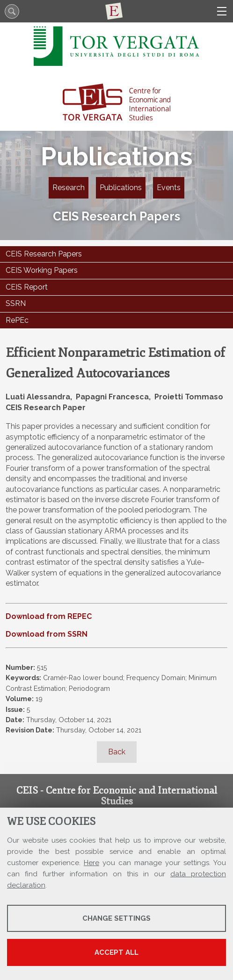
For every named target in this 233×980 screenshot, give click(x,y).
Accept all (116, 952)
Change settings (116, 918)
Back (117, 752)
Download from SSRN (47, 634)
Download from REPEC (49, 616)
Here (91, 863)
